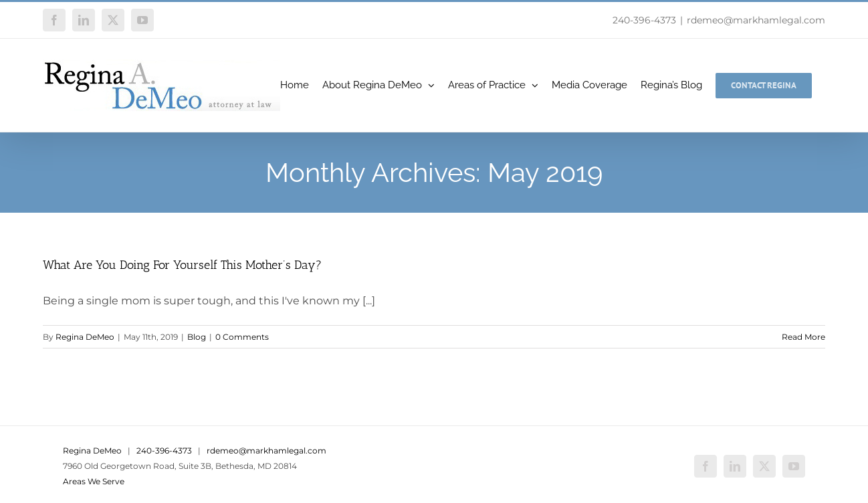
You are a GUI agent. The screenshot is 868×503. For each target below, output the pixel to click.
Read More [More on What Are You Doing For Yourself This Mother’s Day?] (803, 337)
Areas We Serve (94, 481)
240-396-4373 (644, 20)
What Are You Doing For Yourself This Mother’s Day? (182, 265)
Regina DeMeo (85, 337)
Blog (197, 337)
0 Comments (242, 337)
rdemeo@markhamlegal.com (756, 20)
